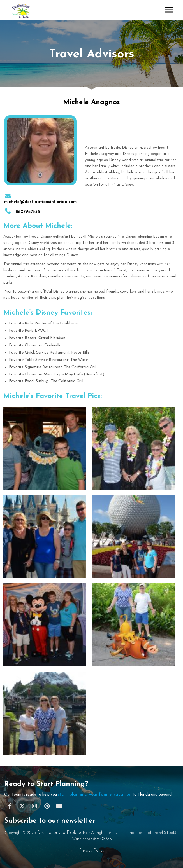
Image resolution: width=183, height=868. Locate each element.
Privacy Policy (92, 851)
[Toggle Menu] (169, 10)
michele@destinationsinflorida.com (40, 200)
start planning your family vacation (95, 794)
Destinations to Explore (59, 833)
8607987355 (22, 212)
